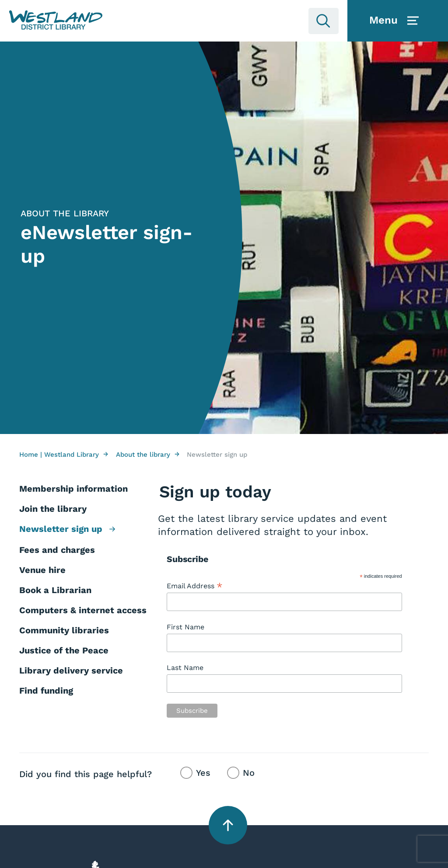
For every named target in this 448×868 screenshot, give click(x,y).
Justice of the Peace (64, 650)
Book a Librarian (55, 590)
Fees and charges (57, 550)
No (249, 773)
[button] (56, 20)
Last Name (185, 668)
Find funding (46, 691)
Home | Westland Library (64, 454)
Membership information (73, 489)
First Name (185, 627)
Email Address (195, 586)
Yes (203, 773)
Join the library (53, 509)
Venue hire (42, 570)
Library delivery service (71, 670)
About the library (148, 454)
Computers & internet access (83, 610)
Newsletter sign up (67, 529)
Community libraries (64, 630)
